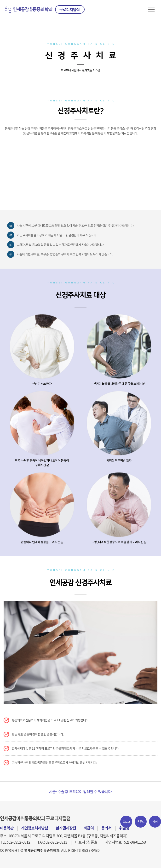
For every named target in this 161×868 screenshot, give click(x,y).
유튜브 (141, 821)
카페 (155, 821)
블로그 (126, 821)
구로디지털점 (69, 9)
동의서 (106, 828)
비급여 (89, 828)
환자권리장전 (66, 828)
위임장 (124, 828)
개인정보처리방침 (34, 828)
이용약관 (7, 828)
